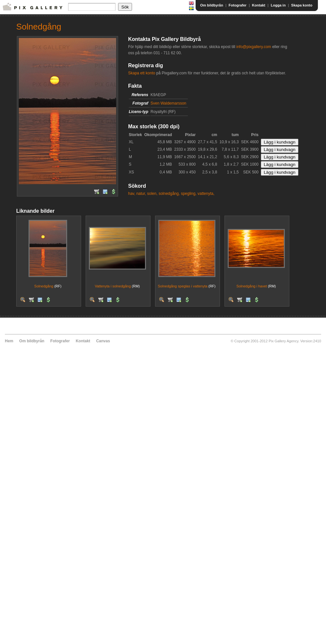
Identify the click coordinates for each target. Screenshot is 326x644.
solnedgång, (169, 194)
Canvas (103, 341)
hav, (132, 194)
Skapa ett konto (142, 73)
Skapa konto (302, 5)
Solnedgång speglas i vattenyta (183, 286)
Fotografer (238, 5)
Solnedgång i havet (252, 286)
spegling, (189, 194)
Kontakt (259, 5)
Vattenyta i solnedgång (113, 286)
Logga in (278, 5)
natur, (141, 194)
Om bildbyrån (212, 5)
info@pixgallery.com (254, 47)
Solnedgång (44, 286)
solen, (152, 194)
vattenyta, (206, 194)
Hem (9, 341)
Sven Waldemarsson (168, 103)
